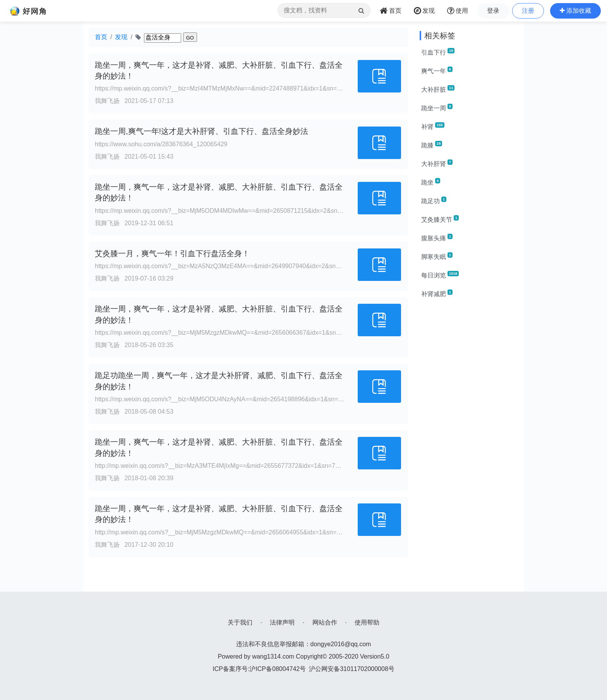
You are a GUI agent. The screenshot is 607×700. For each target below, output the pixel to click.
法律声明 (282, 622)
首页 (101, 37)
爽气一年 (437, 70)
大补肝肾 (437, 163)
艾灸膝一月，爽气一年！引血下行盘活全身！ (172, 253)
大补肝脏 (438, 89)
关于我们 (240, 622)
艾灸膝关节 (440, 219)
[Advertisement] (469, 421)
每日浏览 (440, 275)
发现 (121, 37)
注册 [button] (528, 11)
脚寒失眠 (437, 256)
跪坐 (431, 182)
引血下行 (438, 52)
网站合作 (325, 622)
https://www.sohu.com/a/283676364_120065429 (161, 144)
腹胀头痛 (437, 238)
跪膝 (432, 145)
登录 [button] (493, 11)
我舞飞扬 (107, 101)
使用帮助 (367, 622)
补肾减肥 (437, 293)
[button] (575, 11)
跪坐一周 (437, 108)
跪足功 (434, 200)
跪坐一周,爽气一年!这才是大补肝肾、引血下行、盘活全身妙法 (201, 131)
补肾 (433, 126)
